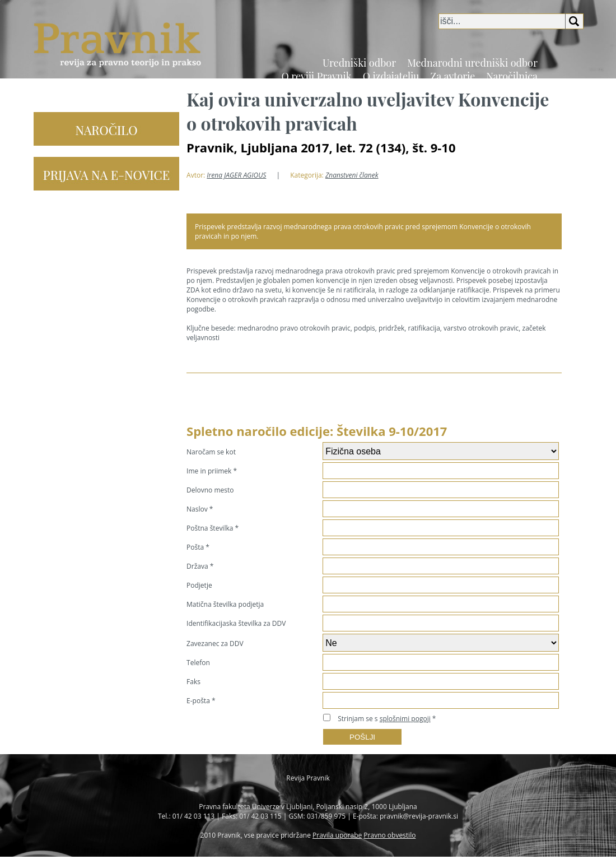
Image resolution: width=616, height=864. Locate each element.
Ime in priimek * (212, 471)
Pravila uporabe (337, 835)
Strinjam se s (384, 719)
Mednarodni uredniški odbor (472, 63)
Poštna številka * (213, 528)
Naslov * (200, 509)
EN (578, 83)
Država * (200, 566)
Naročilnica (512, 76)
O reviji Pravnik (316, 76)
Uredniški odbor (359, 63)
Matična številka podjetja (225, 604)
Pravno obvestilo (389, 835)
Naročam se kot (211, 452)
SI (565, 83)
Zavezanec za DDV (215, 644)
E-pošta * (201, 701)
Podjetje (199, 585)
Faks (193, 682)
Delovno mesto (210, 490)
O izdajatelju (391, 76)
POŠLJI (362, 737)
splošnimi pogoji (405, 719)
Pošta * (198, 547)
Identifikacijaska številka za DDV (236, 623)
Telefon (198, 663)
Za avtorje (453, 76)
